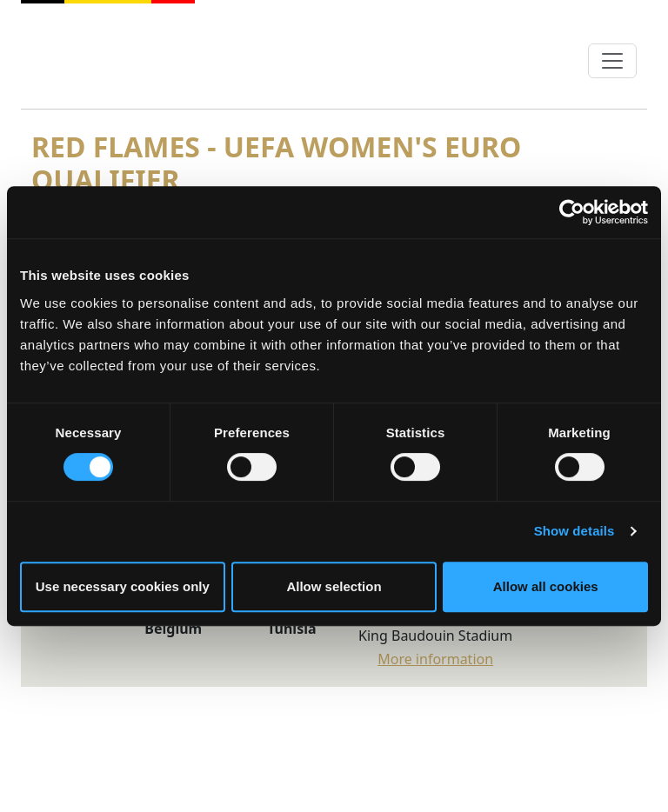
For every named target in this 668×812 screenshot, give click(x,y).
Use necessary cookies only (123, 586)
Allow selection (334, 586)
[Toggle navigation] (612, 61)
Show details (574, 531)
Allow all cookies (546, 586)
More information (435, 659)
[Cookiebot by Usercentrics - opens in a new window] (572, 212)
